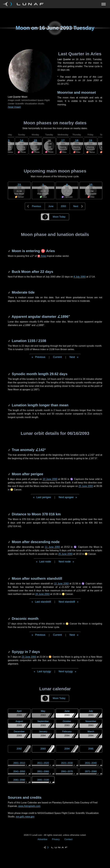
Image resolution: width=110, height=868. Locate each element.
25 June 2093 (86, 486)
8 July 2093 (80, 277)
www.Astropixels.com (29, 806)
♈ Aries (42, 256)
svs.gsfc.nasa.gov (25, 817)
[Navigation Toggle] (55, 4)
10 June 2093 (50, 479)
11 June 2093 (52, 547)
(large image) (14, 107)
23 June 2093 (29, 657)
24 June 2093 (42, 594)
